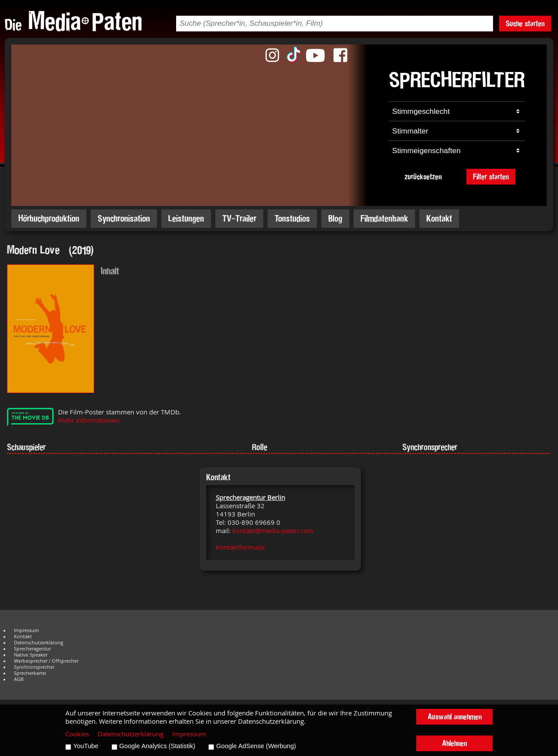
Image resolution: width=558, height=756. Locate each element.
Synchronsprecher (34, 667)
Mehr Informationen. (89, 420)
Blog (335, 218)
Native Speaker (31, 655)
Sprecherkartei (30, 673)
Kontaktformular (241, 547)
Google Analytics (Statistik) (157, 746)
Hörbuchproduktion (49, 218)
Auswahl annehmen (455, 717)
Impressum (26, 630)
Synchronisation (124, 218)
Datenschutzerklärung (39, 643)
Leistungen (186, 218)
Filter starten (491, 176)
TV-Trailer (239, 218)
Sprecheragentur (32, 649)
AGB (19, 679)
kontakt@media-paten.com (273, 531)
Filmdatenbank (384, 218)
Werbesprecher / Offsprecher (46, 661)
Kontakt (439, 218)
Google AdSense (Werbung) (256, 746)
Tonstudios (292, 218)
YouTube (86, 746)
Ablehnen (454, 743)
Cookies (77, 734)
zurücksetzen (423, 176)
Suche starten (525, 23)
